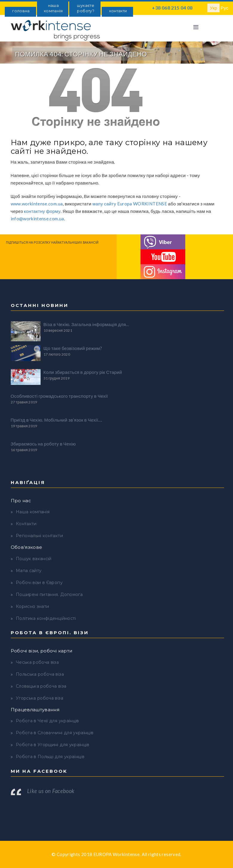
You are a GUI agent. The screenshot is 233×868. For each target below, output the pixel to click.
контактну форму (42, 211)
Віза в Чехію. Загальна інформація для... (86, 324)
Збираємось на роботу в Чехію (43, 444)
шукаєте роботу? (85, 8)
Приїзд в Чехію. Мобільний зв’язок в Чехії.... (57, 420)
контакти (118, 11)
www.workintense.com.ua (37, 204)
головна (21, 11)
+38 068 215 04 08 (172, 8)
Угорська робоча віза (40, 698)
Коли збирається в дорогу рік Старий (83, 372)
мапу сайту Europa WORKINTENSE (130, 204)
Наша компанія (33, 512)
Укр (213, 8)
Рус (225, 8)
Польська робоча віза (40, 674)
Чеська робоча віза (37, 662)
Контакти (26, 524)
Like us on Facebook (51, 791)
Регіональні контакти (39, 536)
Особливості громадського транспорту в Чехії (59, 396)
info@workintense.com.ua (37, 219)
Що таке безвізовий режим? (73, 348)
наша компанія (53, 8)
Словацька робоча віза (41, 686)
